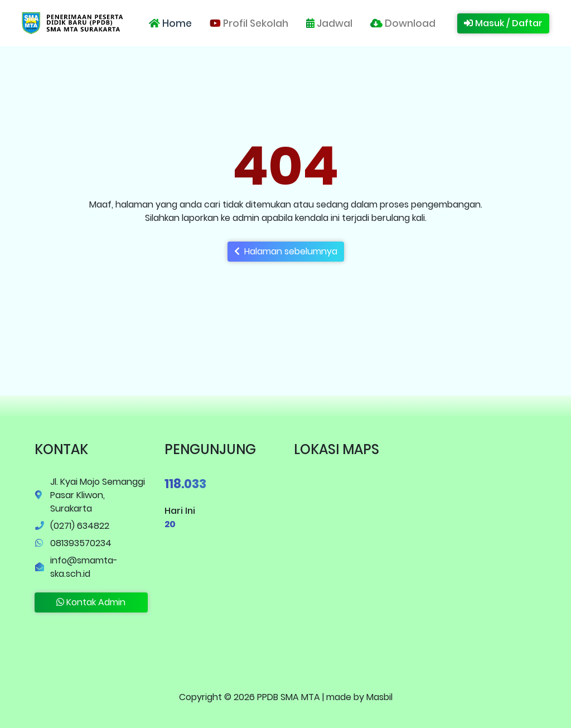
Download (403, 23)
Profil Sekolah (249, 23)
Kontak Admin (91, 602)
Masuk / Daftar (503, 23)
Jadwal (329, 23)
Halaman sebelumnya (286, 251)
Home (170, 23)
